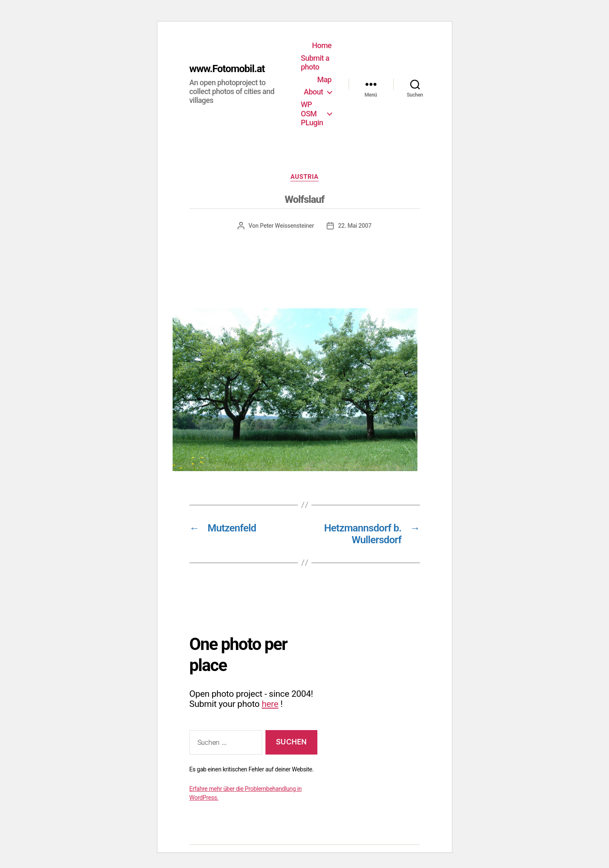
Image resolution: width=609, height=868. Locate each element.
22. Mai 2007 (355, 226)
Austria (304, 177)
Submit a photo (315, 63)
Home (322, 45)
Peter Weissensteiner (287, 226)
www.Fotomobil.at (227, 69)
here (270, 704)
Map (324, 80)
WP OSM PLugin (312, 113)
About (314, 92)
